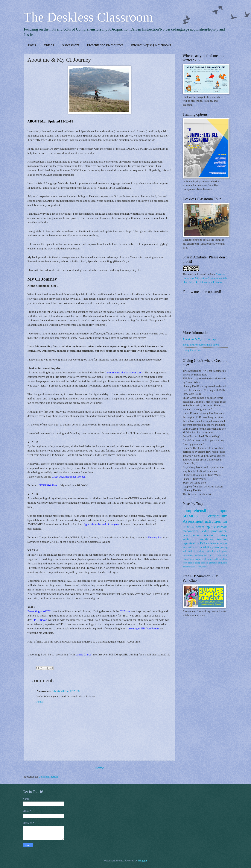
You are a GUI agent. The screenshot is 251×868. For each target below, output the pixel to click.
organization (191, 543)
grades (199, 559)
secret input (204, 527)
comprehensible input (205, 511)
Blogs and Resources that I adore (201, 345)
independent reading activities (199, 551)
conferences (213, 543)
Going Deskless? (192, 350)
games (215, 547)
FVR (203, 543)
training (222, 539)
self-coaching (221, 559)
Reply (40, 702)
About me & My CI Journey (199, 339)
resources (210, 535)
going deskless (201, 563)
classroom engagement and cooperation (205, 555)
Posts (32, 45)
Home (99, 768)
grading (224, 547)
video (205, 531)
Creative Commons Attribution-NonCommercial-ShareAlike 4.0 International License (205, 278)
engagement (189, 559)
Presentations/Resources (105, 45)
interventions (203, 567)
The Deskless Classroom (88, 17)
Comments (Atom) (49, 777)
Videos (49, 45)
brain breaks (188, 563)
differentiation (204, 539)
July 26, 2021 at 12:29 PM (66, 691)
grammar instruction (218, 563)
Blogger (143, 861)
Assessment (70, 45)
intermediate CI (190, 567)
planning (208, 559)
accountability (203, 547)
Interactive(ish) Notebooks (151, 45)
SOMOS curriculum (205, 516)
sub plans (222, 551)
